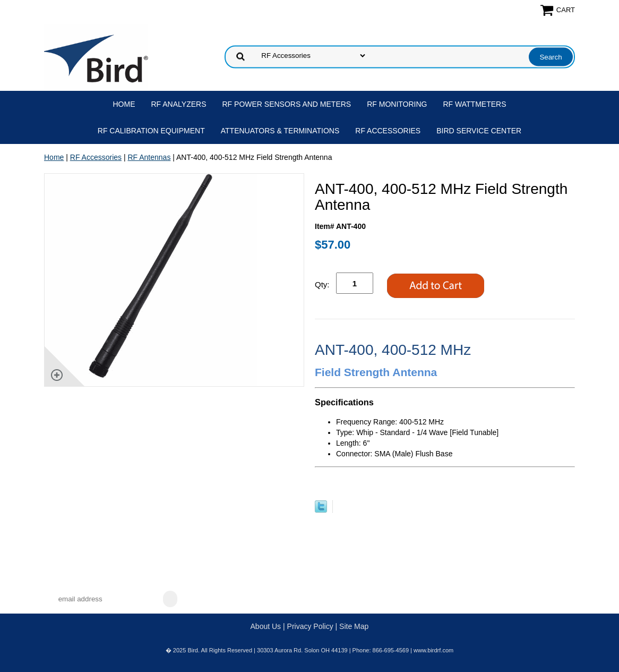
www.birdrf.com (433, 650)
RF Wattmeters (475, 104)
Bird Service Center (479, 131)
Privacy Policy (310, 626)
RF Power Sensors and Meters (287, 104)
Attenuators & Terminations (280, 131)
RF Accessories (388, 131)
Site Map (354, 626)
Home (124, 104)
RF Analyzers (179, 104)
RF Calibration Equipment (151, 131)
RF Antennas (149, 157)
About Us (266, 626)
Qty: (322, 284)
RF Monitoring (397, 104)
